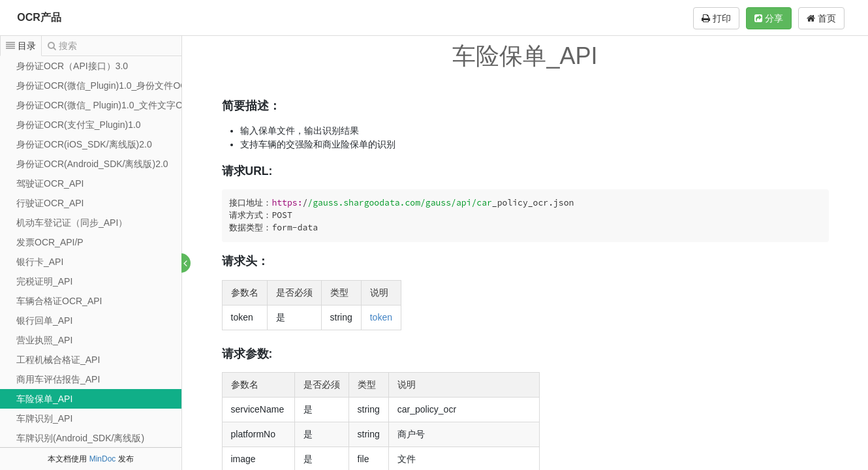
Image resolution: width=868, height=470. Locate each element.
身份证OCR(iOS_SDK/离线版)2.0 (84, 144)
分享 (769, 18)
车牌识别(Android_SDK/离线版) (80, 438)
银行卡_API (40, 262)
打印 (716, 18)
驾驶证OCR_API (50, 183)
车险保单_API (44, 399)
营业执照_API (44, 340)
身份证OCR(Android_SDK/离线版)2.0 (92, 164)
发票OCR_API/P (50, 242)
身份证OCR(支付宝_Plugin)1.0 (79, 125)
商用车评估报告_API (58, 379)
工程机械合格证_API (58, 360)
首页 (821, 18)
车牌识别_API (44, 418)
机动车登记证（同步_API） (72, 223)
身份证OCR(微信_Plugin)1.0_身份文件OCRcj (108, 86)
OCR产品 (39, 17)
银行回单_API (44, 321)
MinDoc (103, 459)
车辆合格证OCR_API (59, 301)
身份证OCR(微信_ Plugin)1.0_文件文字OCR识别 (115, 105)
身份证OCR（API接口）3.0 (72, 66)
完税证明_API (44, 281)
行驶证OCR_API (50, 203)
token (381, 317)
